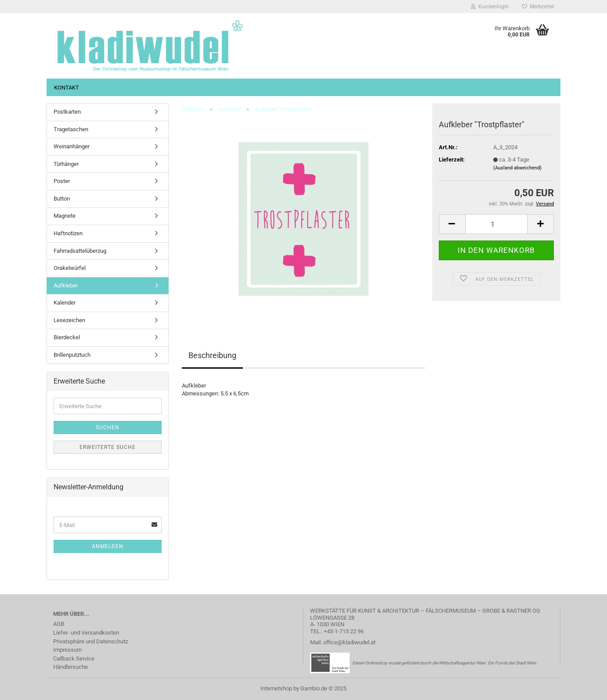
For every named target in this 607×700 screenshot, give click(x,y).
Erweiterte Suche (108, 447)
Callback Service (74, 659)
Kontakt (67, 88)
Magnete (65, 216)
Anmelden (108, 546)
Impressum (67, 650)
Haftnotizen (68, 233)
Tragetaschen (71, 129)
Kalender (65, 303)
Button (62, 199)
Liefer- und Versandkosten (86, 633)
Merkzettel (538, 7)
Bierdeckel (67, 337)
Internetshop (276, 688)
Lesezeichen (69, 320)
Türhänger (66, 164)
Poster (62, 181)
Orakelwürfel (70, 268)
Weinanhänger (72, 146)
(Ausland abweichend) (517, 168)
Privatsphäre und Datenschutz (90, 641)
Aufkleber (66, 285)
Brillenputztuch (72, 355)
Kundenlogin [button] (490, 7)
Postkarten (67, 112)
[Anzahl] (496, 224)
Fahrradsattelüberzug (80, 251)
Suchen (108, 427)
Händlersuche (70, 667)
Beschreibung (212, 355)
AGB (59, 624)
